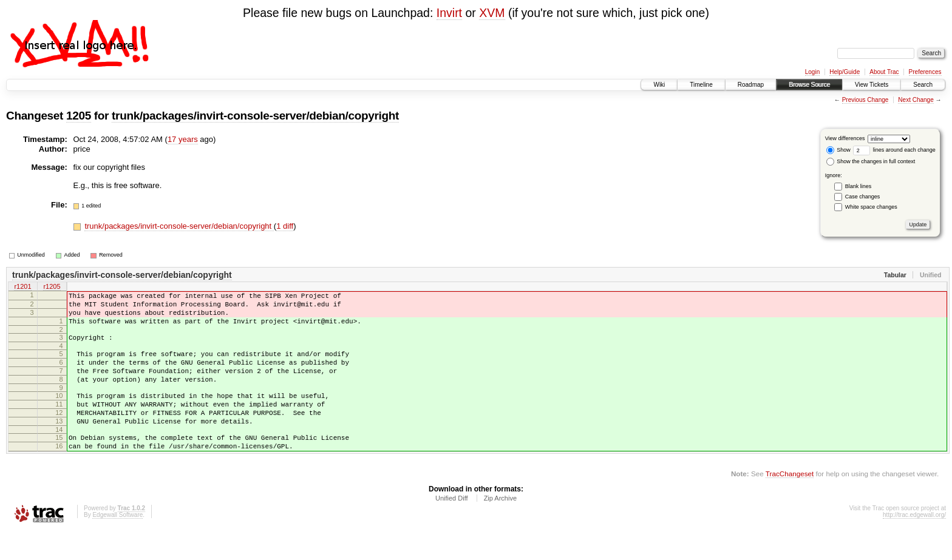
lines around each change (894, 150)
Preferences (925, 72)
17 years (183, 139)
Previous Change (865, 100)
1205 (79, 116)
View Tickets (872, 85)
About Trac (884, 72)
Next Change (916, 100)
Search (923, 85)
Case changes (863, 197)
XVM (492, 13)
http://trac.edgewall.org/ (914, 544)
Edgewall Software (117, 544)
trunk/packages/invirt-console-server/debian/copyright (255, 116)
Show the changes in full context (871, 161)
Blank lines (858, 186)
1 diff (285, 226)
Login (812, 72)
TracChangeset (790, 503)
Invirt (449, 13)
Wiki (659, 85)
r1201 (22, 288)
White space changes (871, 207)
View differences (845, 138)
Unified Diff (452, 527)
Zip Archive (500, 527)
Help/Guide (845, 72)
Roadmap (751, 85)
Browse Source (809, 85)
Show (838, 150)
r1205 (52, 288)
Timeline (701, 85)
